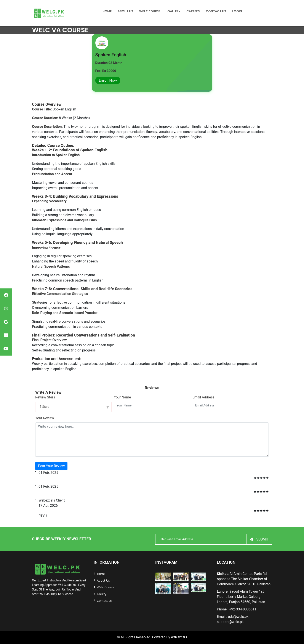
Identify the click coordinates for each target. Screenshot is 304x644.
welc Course (106, 587)
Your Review (45, 418)
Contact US (216, 11)
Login (237, 11)
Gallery (174, 11)
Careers (193, 11)
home (107, 11)
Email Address (203, 397)
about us (103, 580)
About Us (125, 11)
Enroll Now (108, 80)
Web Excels (179, 638)
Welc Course (150, 11)
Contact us (105, 601)
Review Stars (45, 397)
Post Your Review (51, 466)
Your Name (122, 397)
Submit (259, 539)
